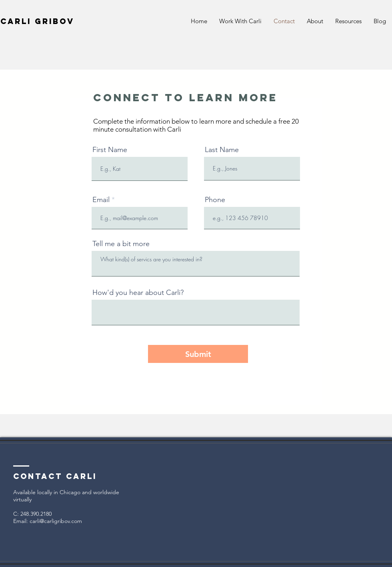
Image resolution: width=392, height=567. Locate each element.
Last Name (222, 150)
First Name (110, 150)
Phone (215, 200)
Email (101, 200)
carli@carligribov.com (56, 521)
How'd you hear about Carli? (138, 293)
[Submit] (198, 354)
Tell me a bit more (121, 244)
